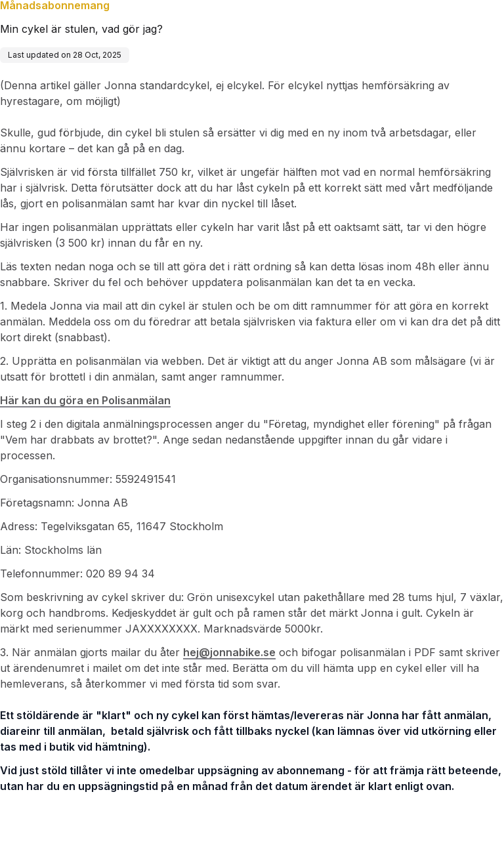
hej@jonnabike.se (229, 652)
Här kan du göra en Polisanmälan (85, 400)
